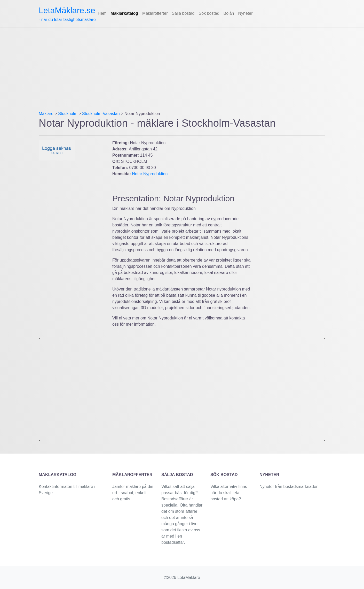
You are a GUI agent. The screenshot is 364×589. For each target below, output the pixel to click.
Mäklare (46, 114)
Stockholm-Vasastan (101, 114)
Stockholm (68, 114)
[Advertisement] (182, 66)
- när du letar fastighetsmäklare (67, 14)
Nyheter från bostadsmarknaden (289, 487)
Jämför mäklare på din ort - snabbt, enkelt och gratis (133, 493)
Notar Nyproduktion (150, 174)
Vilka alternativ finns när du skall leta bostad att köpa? (229, 493)
